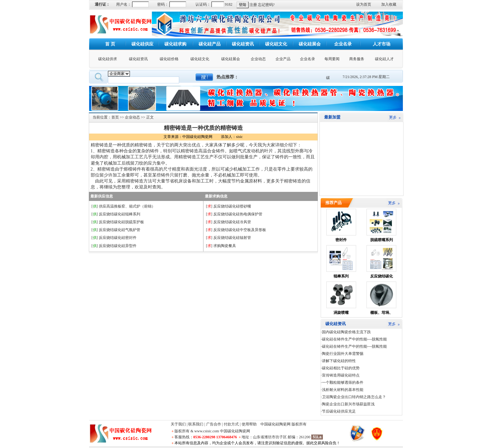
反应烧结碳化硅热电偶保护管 (238, 214)
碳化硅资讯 (138, 59)
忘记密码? (266, 5)
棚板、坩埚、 (382, 313)
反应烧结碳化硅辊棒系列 (120, 214)
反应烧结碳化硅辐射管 (232, 238)
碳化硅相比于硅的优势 (341, 368)
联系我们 (196, 424)
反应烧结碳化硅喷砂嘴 (232, 206)
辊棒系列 (341, 276)
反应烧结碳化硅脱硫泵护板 (121, 222)
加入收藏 (389, 4)
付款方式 (231, 424)
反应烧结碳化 (382, 276)
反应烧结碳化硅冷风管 (232, 222)
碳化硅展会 (231, 59)
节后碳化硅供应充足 (339, 411)
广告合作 (214, 424)
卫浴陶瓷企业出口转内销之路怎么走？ (354, 397)
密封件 (341, 240)
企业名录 (307, 59)
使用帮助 (249, 424)
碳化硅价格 (169, 59)
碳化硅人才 (384, 59)
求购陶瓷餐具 (225, 246)
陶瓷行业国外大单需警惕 (343, 354)
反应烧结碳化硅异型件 (118, 246)
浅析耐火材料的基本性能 (343, 390)
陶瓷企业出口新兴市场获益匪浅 (348, 404)
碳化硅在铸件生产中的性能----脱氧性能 (355, 339)
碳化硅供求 (108, 59)
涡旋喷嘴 (341, 313)
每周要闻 (332, 59)
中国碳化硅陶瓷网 (275, 424)
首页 (115, 117)
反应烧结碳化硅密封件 (118, 238)
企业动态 (258, 59)
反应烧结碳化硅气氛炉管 (120, 230)
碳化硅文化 (200, 59)
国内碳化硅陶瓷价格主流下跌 (346, 332)
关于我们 (178, 424)
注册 (253, 5)
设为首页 (364, 4)
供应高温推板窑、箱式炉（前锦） (127, 206)
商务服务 (357, 59)
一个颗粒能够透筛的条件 (343, 382)
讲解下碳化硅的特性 (339, 361)
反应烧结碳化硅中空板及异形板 (240, 230)
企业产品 (283, 59)
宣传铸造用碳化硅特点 (341, 375)
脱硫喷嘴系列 (382, 240)
